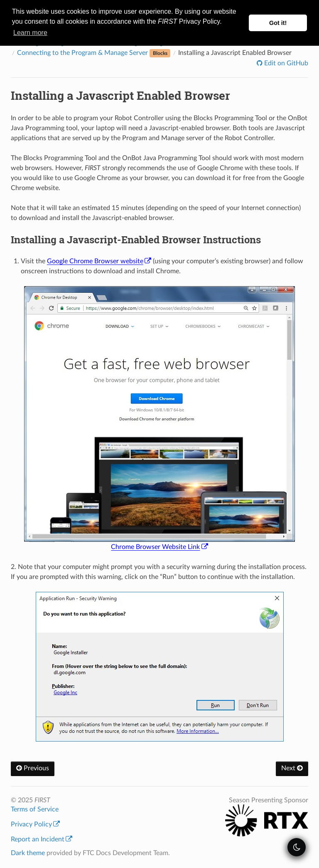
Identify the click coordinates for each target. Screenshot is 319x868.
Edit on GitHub (285, 63)
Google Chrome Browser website (99, 261)
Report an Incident (42, 839)
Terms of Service (35, 809)
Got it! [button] (278, 23)
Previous (33, 768)
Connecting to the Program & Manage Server (94, 53)
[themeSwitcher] (297, 847)
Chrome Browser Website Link (159, 547)
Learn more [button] (30, 33)
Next (292, 768)
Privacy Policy (35, 824)
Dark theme (28, 853)
